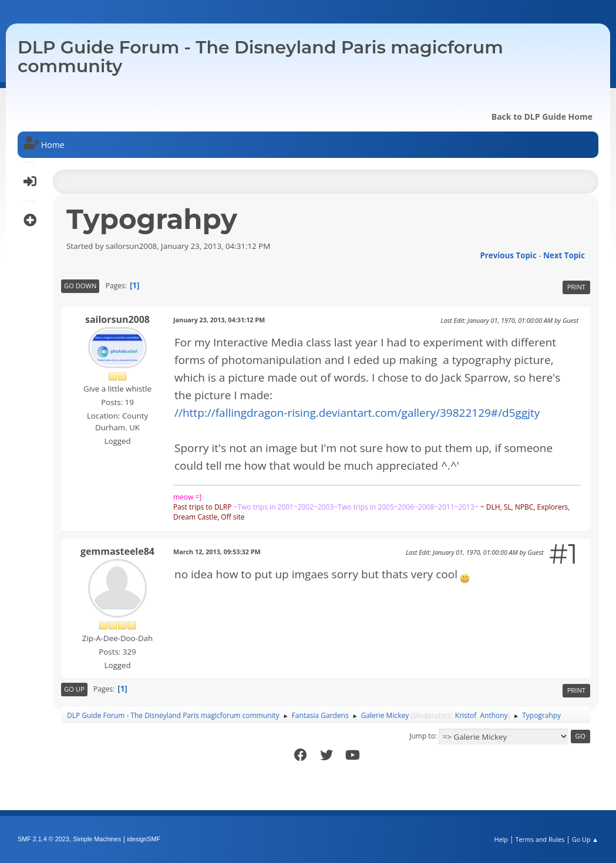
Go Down (80, 286)
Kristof (466, 715)
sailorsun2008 (117, 319)
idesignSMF (144, 839)
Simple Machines (97, 839)
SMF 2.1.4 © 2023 (43, 839)
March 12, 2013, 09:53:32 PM (217, 552)
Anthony (494, 715)
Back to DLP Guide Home (542, 117)
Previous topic (508, 255)
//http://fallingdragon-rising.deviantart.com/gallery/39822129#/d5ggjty (357, 413)
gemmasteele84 (117, 551)
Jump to (422, 736)
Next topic (564, 255)
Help (501, 839)
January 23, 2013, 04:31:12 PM (219, 320)
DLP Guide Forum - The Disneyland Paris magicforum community (260, 57)
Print (576, 287)
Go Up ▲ (585, 839)
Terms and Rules (540, 839)
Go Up (74, 689)
